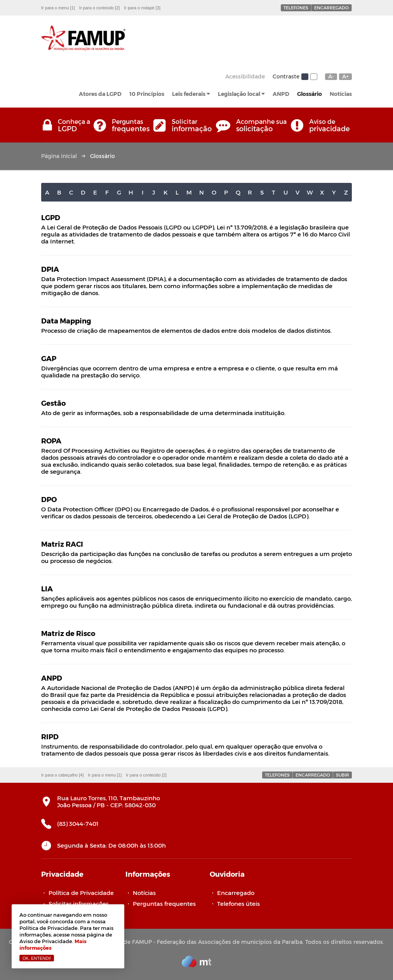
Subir (343, 775)
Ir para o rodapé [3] (142, 8)
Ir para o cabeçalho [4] (62, 775)
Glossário (310, 94)
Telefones (296, 8)
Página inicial (59, 156)
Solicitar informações (79, 904)
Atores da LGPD (100, 94)
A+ (345, 76)
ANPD (281, 94)
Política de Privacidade (81, 893)
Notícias (341, 94)
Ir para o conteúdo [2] (100, 8)
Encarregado (331, 8)
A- (331, 76)
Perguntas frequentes (164, 904)
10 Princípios (147, 94)
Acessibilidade (245, 76)
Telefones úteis (238, 904)
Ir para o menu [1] (58, 8)
